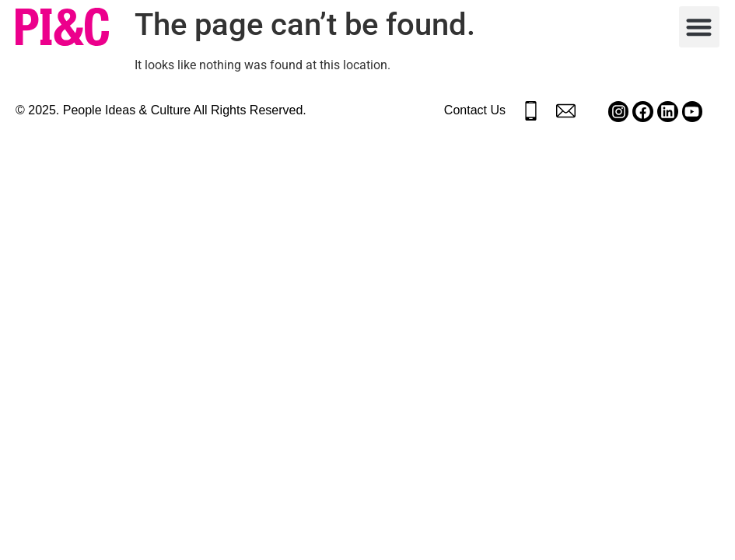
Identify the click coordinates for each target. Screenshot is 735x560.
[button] (700, 27)
